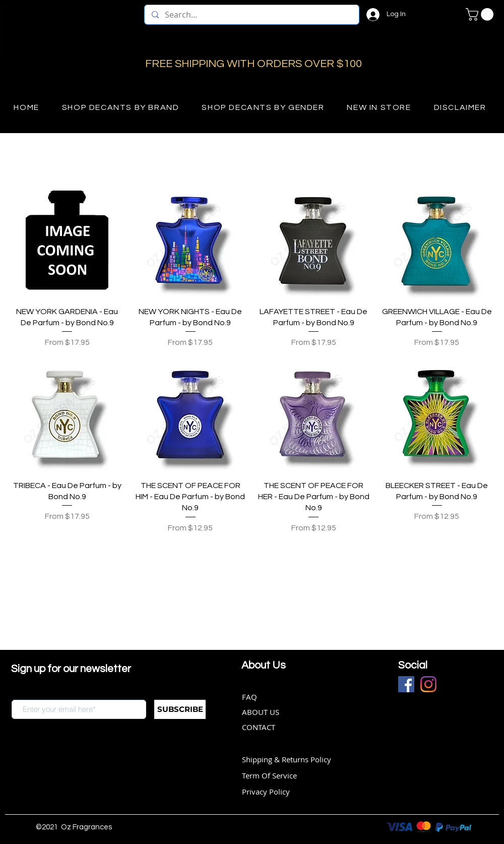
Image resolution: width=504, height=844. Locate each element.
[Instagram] (428, 684)
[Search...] (251, 15)
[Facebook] (406, 684)
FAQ (249, 697)
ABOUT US (261, 712)
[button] (481, 14)
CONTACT (259, 727)
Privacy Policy (266, 792)
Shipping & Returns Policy (287, 759)
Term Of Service (269, 775)
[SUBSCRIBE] (180, 709)
